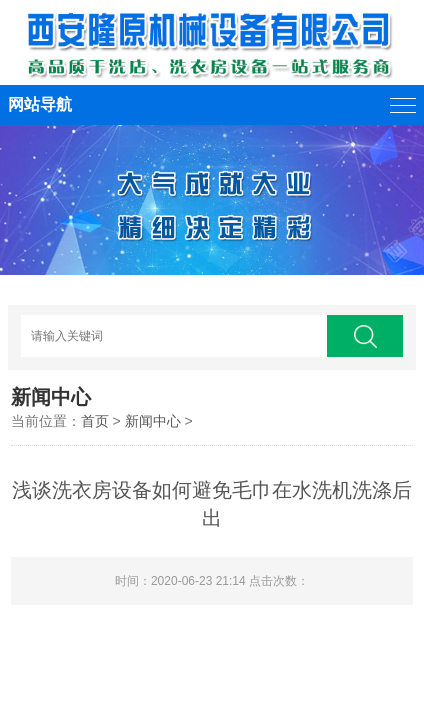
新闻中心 (153, 421)
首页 (95, 421)
